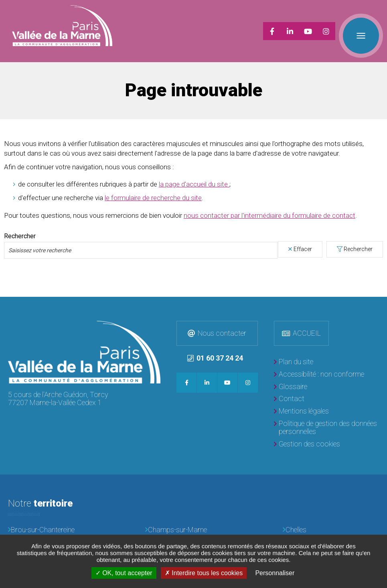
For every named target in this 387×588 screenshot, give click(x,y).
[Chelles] (331, 520)
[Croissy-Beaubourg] (193, 531)
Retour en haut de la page (379, 295)
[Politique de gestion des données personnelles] (326, 418)
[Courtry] (56, 531)
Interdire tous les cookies (204, 573)
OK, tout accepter (124, 573)
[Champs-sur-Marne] (193, 520)
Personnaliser (275, 573)
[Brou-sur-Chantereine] (56, 520)
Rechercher (358, 239)
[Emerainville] (331, 531)
